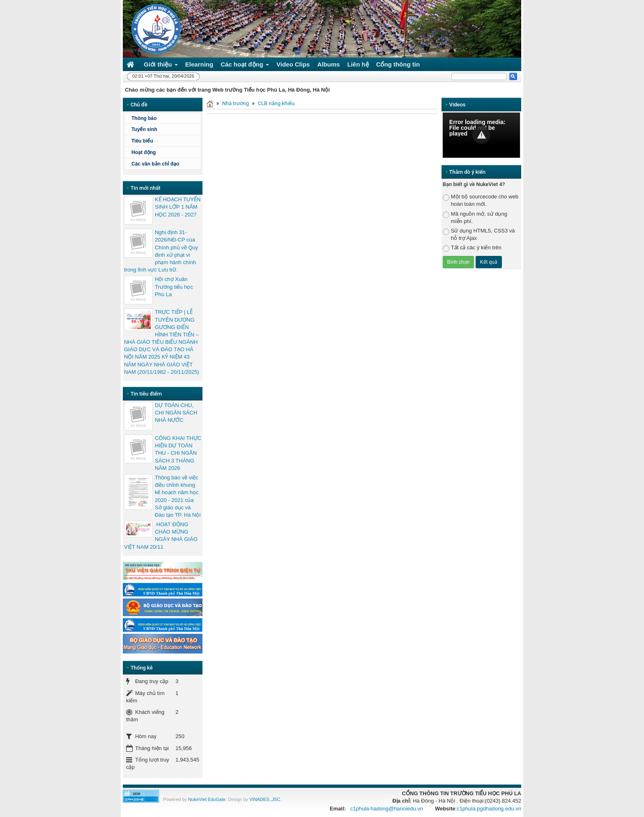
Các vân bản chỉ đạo (155, 164)
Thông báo (144, 118)
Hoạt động (144, 152)
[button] (481, 135)
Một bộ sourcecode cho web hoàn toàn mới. (481, 200)
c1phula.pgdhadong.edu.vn (489, 809)
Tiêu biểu (142, 141)
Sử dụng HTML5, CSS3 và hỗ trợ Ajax (479, 234)
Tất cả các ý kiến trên (472, 248)
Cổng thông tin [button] (398, 64)
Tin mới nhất (146, 188)
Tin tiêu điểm (146, 394)
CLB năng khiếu (276, 103)
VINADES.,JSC (265, 799)
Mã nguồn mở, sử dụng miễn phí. (475, 217)
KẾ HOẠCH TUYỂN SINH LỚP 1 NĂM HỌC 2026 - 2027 (178, 207)
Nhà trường (236, 103)
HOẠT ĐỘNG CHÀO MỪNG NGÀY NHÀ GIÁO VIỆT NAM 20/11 (161, 536)
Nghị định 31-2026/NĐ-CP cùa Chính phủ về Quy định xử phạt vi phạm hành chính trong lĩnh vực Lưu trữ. (161, 251)
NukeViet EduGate (207, 799)
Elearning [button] (199, 64)
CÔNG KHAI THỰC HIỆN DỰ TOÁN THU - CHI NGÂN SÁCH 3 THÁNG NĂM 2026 (178, 453)
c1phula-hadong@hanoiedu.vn (387, 809)
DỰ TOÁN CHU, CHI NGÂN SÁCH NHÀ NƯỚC (176, 413)
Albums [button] (328, 64)
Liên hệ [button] (358, 64)
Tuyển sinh (144, 129)
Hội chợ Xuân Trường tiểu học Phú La (174, 287)
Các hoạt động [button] (245, 66)
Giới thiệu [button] (161, 66)
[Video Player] (482, 135)
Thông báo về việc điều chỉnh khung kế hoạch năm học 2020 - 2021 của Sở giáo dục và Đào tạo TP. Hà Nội (178, 496)
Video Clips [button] (293, 64)
